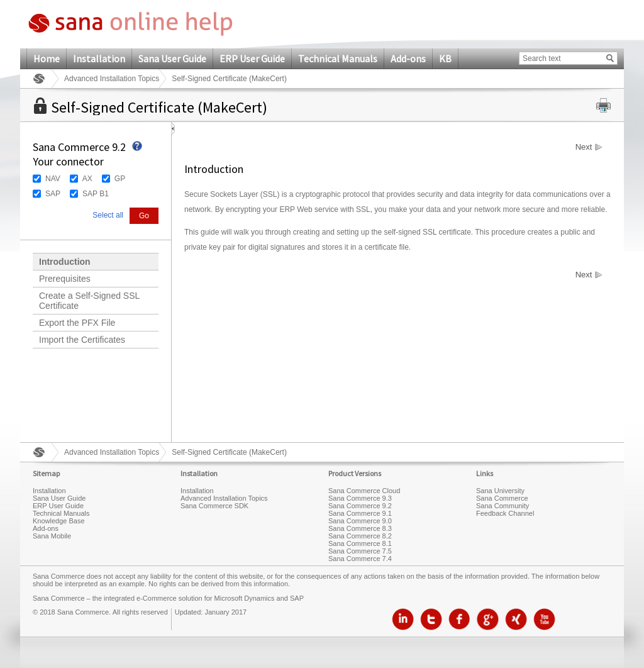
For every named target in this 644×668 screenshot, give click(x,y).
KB (445, 58)
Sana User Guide (172, 58)
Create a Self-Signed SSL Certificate (89, 301)
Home (47, 58)
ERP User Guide (252, 58)
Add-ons (408, 58)
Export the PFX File (77, 323)
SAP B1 (96, 194)
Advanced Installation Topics (112, 79)
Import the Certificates (82, 340)
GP (120, 179)
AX (87, 179)
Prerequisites (65, 279)
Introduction (65, 262)
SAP (53, 194)
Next (584, 147)
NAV (53, 179)
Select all (108, 215)
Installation (99, 58)
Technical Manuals (338, 58)
